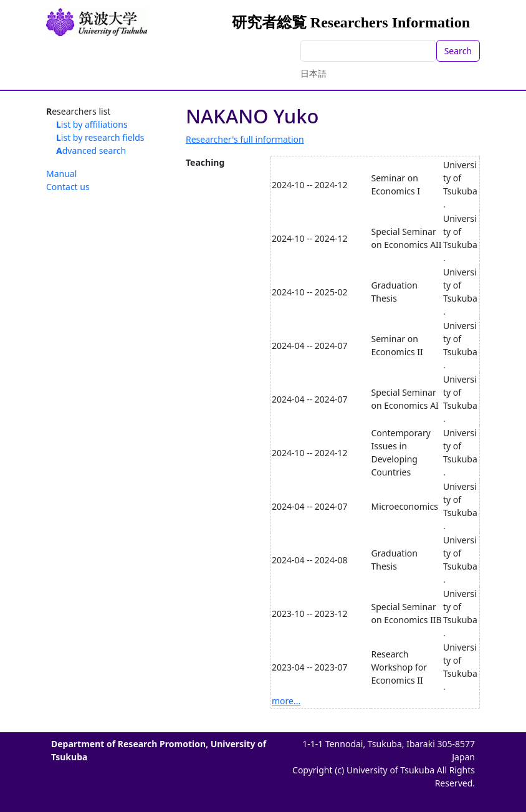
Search (458, 51)
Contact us (68, 187)
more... (286, 701)
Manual (61, 174)
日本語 (313, 73)
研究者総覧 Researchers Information (351, 22)
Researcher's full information (245, 139)
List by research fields (100, 137)
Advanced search (91, 150)
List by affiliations (92, 124)
